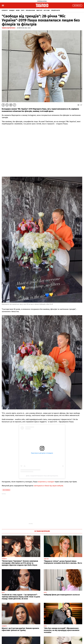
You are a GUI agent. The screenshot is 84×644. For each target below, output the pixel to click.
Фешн (18, 10)
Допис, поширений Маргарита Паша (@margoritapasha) (42, 476)
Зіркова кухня (30, 10)
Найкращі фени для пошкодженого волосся (62, 595)
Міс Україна (6, 490)
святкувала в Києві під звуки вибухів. (49, 486)
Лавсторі (39, 10)
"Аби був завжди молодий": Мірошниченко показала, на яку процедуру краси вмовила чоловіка (62, 630)
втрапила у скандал (46, 482)
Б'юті (23, 10)
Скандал (12, 10)
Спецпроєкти (55, 10)
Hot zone (47, 10)
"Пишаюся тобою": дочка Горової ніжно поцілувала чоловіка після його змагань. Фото (63, 562)
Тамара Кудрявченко (9, 28)
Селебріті (5, 10)
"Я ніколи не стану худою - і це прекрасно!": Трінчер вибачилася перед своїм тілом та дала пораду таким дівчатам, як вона (21, 597)
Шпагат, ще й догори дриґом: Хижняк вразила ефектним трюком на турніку (20, 629)
